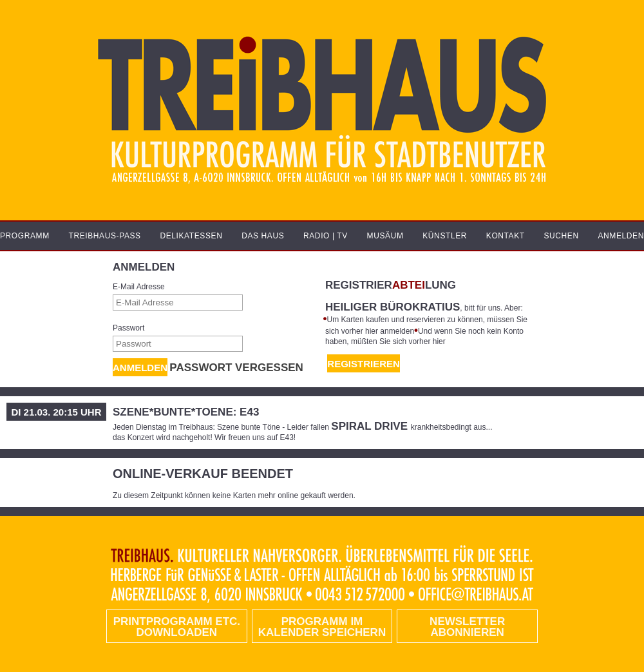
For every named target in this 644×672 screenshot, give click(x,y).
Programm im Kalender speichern (322, 627)
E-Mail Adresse (139, 287)
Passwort (128, 328)
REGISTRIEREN (364, 364)
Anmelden (140, 368)
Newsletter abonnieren (467, 627)
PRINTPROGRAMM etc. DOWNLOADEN (177, 627)
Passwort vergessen (236, 368)
